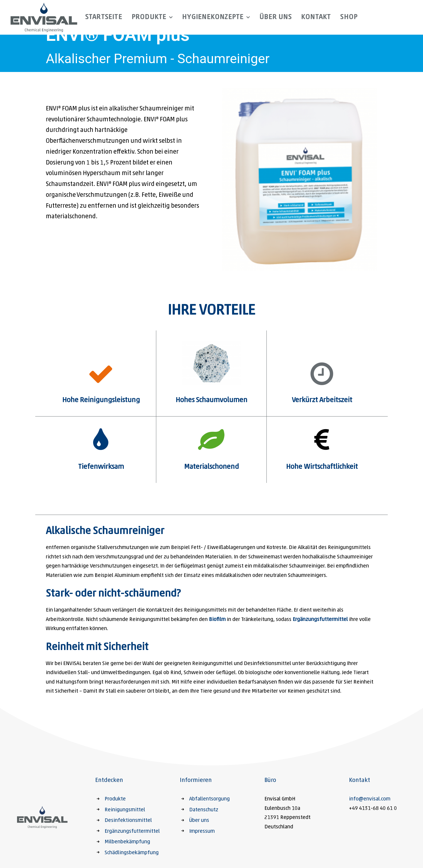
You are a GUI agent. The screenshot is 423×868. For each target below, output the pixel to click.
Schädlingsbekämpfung (132, 853)
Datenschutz (204, 810)
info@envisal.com (370, 799)
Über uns (276, 17)
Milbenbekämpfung (127, 842)
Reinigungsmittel (125, 810)
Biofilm (217, 620)
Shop (349, 17)
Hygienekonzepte (216, 17)
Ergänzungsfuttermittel (320, 620)
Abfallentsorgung (209, 799)
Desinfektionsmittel (128, 821)
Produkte (152, 17)
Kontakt (316, 17)
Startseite (104, 17)
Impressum (202, 831)
